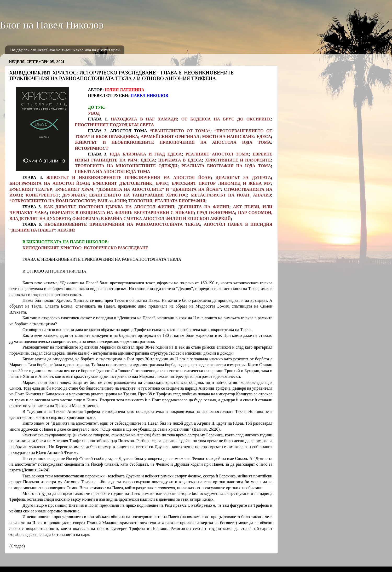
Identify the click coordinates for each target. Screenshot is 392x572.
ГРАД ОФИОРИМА (216, 213)
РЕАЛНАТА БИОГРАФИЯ (180, 201)
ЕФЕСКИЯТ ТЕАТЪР (31, 189)
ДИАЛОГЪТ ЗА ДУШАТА (243, 178)
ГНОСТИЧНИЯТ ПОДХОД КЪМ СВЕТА (115, 125)
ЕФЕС (162, 183)
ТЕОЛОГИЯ (140, 201)
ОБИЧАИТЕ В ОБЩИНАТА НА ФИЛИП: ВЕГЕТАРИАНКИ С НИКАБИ (122, 213)
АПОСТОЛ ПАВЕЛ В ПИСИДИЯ (238, 224)
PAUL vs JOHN (112, 201)
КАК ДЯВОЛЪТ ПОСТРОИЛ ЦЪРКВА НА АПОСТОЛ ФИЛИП (109, 207)
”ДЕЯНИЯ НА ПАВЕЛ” (32, 230)
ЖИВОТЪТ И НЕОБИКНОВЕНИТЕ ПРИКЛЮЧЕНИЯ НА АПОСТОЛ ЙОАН (128, 178)
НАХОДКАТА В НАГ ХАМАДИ (144, 119)
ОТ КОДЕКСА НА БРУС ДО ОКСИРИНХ (226, 119)
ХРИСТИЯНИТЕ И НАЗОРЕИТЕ (238, 160)
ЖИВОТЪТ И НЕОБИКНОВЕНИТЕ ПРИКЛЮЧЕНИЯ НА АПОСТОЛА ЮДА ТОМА (173, 142)
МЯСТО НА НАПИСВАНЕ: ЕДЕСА (236, 137)
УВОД (94, 113)
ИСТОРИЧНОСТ (92, 148)
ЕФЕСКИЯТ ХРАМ (74, 189)
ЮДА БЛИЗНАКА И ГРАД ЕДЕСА (146, 154)
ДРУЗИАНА (74, 195)
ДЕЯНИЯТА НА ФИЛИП (204, 207)
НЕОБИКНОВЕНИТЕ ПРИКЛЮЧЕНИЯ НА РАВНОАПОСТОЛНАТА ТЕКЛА (122, 224)
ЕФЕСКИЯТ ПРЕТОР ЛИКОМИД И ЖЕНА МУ (221, 183)
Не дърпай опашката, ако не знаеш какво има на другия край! (65, 50)
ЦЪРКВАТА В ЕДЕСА (180, 160)
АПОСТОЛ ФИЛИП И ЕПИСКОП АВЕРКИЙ (187, 219)
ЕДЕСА (148, 160)
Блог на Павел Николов (52, 25)
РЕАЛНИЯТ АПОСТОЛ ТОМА (217, 154)
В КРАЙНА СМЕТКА (121, 219)
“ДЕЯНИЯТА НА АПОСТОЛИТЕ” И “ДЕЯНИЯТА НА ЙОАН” (159, 189)
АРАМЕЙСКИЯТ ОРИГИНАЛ (170, 137)
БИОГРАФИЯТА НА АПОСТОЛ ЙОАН (49, 183)
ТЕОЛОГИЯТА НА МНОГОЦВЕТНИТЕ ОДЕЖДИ (126, 166)
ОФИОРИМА (85, 219)
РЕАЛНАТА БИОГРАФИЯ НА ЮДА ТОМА (226, 166)
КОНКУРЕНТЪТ (42, 195)
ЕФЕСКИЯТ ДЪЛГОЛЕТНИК (122, 183)
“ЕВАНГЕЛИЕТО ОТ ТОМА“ (180, 131)
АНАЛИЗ (262, 195)
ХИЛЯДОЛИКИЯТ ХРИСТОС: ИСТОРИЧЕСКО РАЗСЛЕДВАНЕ (85, 248)
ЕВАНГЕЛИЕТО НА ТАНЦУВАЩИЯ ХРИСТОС (138, 195)
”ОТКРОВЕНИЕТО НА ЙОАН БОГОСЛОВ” (52, 201)
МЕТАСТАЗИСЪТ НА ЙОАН (220, 195)
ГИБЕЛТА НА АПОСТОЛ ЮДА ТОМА (113, 172)
